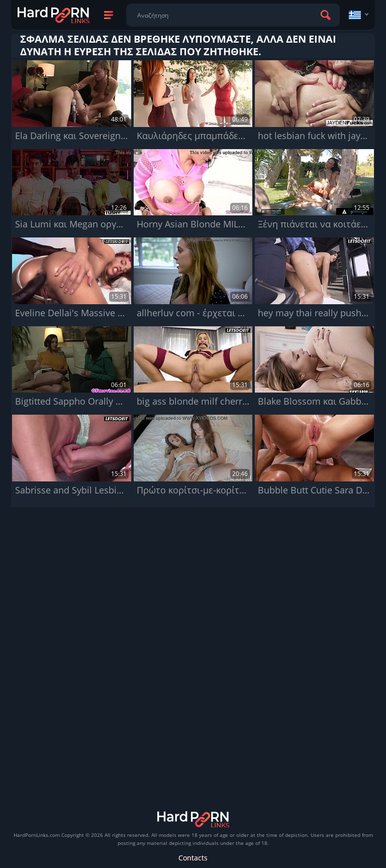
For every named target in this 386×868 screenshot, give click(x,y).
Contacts (193, 858)
